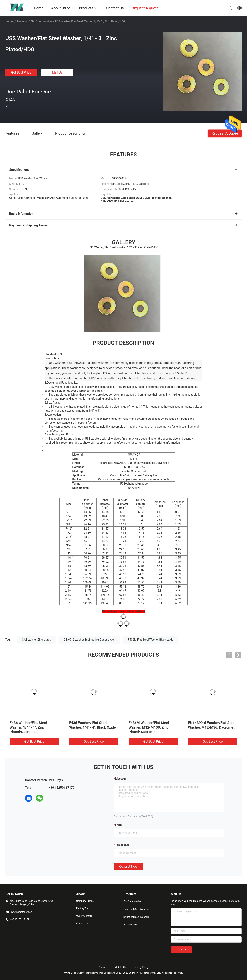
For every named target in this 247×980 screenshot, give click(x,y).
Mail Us (57, 72)
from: (119, 825)
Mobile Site (121, 967)
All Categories (131, 925)
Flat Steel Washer (41, 21)
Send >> (181, 950)
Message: (121, 779)
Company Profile (85, 901)
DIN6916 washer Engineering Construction (90, 640)
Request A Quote (225, 133)
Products (22, 21)
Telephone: (122, 845)
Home (9, 21)
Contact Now (128, 866)
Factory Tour (83, 908)
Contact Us (82, 923)
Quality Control (84, 916)
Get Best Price (21, 72)
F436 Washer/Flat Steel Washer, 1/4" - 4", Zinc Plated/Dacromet (28, 727)
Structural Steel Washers (136, 917)
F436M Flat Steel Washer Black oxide (151, 640)
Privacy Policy (141, 967)
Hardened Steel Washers (136, 909)
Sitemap (103, 967)
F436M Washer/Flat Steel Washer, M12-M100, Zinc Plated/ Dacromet (149, 727)
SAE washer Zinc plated (37, 640)
